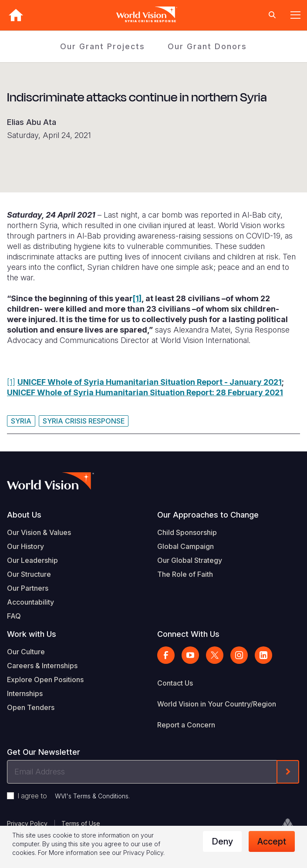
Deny (222, 841)
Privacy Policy (27, 823)
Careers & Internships (42, 666)
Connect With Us (188, 634)
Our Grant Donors (207, 46)
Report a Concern (186, 725)
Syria (21, 421)
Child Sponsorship (187, 532)
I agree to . (74, 796)
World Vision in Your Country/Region (217, 704)
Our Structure (29, 574)
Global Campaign (186, 546)
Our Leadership (32, 560)
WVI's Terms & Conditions (92, 796)
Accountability (30, 602)
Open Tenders (31, 707)
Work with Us (32, 634)
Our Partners (28, 588)
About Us (24, 515)
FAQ (14, 616)
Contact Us (175, 683)
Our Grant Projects (103, 46)
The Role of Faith (185, 574)
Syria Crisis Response (84, 421)
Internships (25, 693)
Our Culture (26, 652)
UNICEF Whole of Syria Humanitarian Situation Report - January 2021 (150, 382)
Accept (272, 841)
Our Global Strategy (190, 560)
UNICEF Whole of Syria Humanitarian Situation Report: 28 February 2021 (145, 392)
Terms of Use (81, 823)
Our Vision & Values (39, 532)
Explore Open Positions (45, 680)
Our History (25, 546)
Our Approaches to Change (208, 515)
